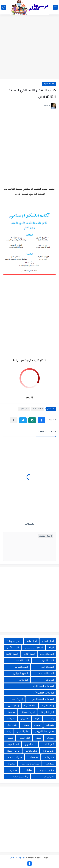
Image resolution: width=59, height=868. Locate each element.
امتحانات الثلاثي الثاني (43, 699)
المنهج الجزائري (20, 673)
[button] (41, 420)
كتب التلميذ (49, 84)
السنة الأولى (13, 647)
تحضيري (25, 718)
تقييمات (50, 725)
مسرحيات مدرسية (30, 764)
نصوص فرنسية (47, 777)
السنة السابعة (21, 667)
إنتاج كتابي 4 (13, 706)
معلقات (29, 770)
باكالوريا (50, 718)
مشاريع (11, 764)
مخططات (34, 757)
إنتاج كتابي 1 (16, 699)
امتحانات (24, 680)
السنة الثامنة (12, 654)
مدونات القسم (15, 757)
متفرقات (49, 757)
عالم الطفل (24, 738)
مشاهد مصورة (47, 770)
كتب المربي (24, 409)
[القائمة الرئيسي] (55, 7)
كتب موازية (48, 751)
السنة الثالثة (29, 654)
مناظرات (13, 770)
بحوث (37, 718)
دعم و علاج (12, 725)
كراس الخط (31, 751)
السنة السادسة (46, 673)
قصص (10, 738)
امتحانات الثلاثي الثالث (43, 686)
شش (39, 738)
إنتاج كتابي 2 (48, 706)
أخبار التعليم (48, 641)
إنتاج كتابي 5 (48, 712)
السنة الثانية (48, 660)
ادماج (51, 647)
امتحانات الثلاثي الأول (43, 693)
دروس (26, 725)
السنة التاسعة (47, 654)
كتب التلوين (31, 744)
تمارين (37, 725)
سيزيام (50, 738)
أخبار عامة (32, 641)
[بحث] (4, 7)
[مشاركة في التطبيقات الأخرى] (14, 420)
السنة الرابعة (48, 667)
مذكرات (50, 764)
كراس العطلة (13, 751)
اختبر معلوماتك (14, 641)
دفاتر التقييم (23, 731)
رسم (9, 731)
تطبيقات (11, 718)
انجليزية (12, 712)
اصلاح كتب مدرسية (34, 647)
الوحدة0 (50, 680)
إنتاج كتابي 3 (30, 706)
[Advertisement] (29, 47)
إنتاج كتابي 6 (28, 712)
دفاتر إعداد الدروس (44, 731)
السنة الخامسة (22, 660)
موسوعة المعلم (18, 858)
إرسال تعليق (46, 536)
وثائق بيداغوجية (20, 777)
